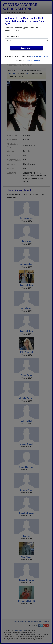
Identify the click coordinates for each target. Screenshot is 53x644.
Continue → (27, 48)
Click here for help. (33, 60)
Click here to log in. (39, 56)
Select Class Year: (12, 36)
